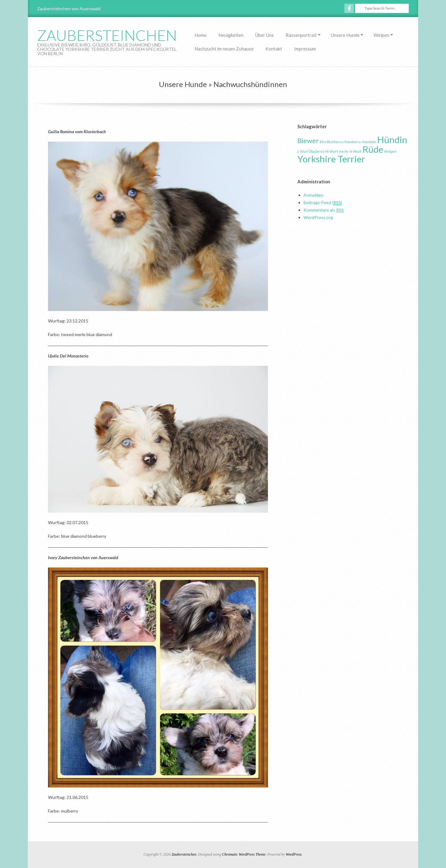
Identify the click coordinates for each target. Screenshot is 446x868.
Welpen (381, 35)
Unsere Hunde (345, 35)
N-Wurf (355, 151)
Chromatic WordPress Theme (244, 854)
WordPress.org (318, 217)
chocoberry (352, 142)
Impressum (305, 49)
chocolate (369, 142)
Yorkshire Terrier (331, 159)
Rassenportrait (301, 35)
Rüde (373, 149)
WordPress (294, 854)
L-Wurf (303, 151)
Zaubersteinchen (107, 35)
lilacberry (317, 151)
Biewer (308, 140)
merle (344, 151)
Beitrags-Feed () (323, 203)
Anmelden (313, 195)
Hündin (392, 140)
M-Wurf (332, 151)
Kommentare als (324, 210)
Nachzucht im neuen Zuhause (224, 49)
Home (201, 35)
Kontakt (274, 49)
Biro (323, 142)
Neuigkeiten (231, 35)
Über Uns (265, 35)
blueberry (335, 142)
